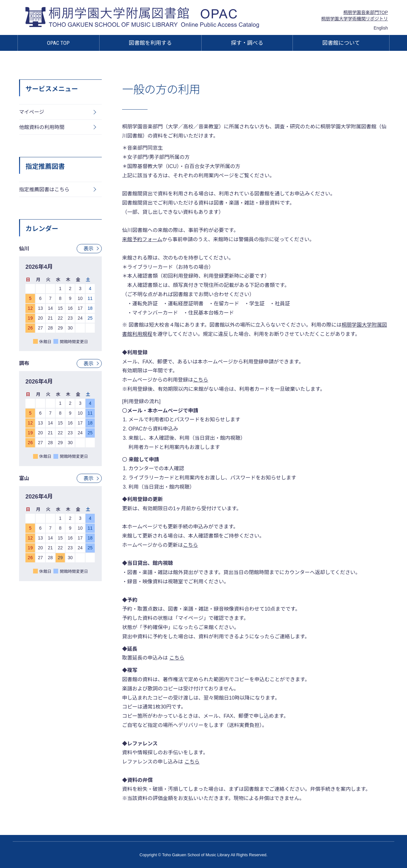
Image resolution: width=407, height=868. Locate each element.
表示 (88, 249)
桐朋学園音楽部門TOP (366, 12)
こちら (177, 658)
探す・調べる (247, 43)
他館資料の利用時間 (42, 127)
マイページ (32, 112)
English (381, 28)
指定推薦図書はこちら (45, 190)
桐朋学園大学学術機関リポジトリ (355, 19)
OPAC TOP (58, 43)
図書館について (341, 43)
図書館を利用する (150, 43)
